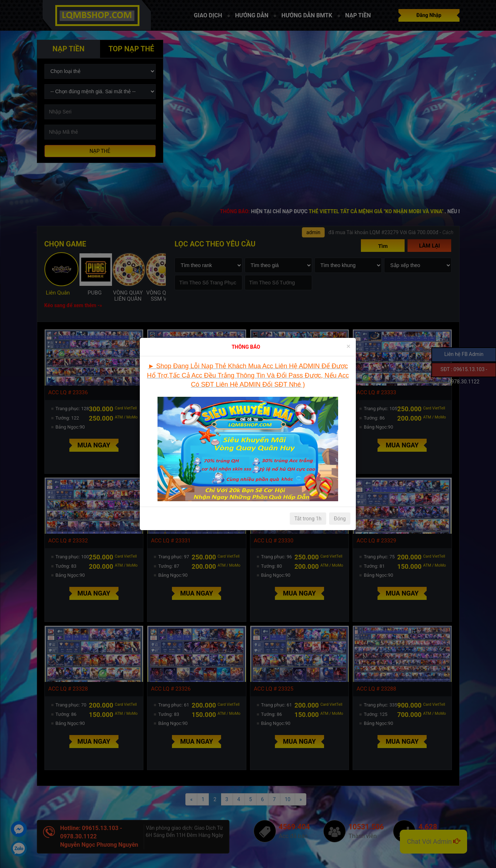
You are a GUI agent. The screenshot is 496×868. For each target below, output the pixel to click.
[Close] (348, 346)
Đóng (340, 519)
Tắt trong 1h (308, 519)
